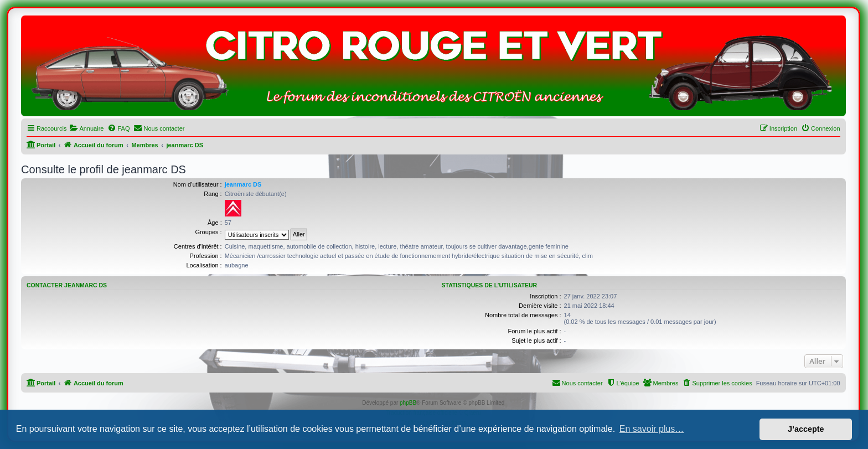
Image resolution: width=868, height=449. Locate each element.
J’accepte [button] (806, 429)
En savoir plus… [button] (652, 429)
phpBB (408, 403)
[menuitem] (86, 128)
